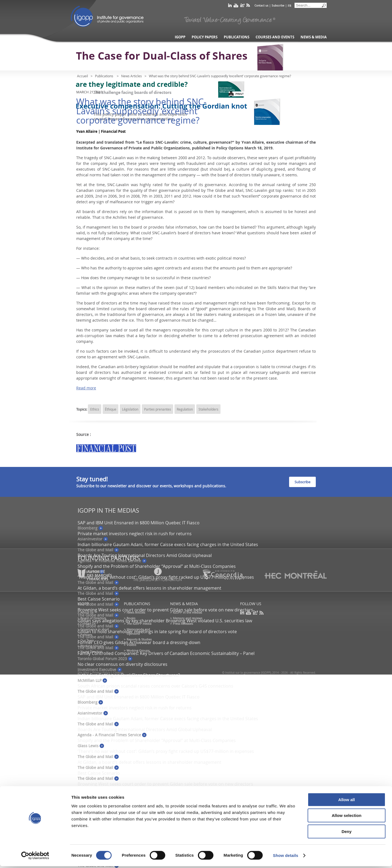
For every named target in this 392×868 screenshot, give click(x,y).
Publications (237, 37)
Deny (347, 833)
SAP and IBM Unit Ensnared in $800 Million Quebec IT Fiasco (139, 523)
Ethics (95, 409)
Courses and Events (275, 37)
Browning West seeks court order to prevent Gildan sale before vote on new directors (165, 610)
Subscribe (278, 6)
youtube (236, 6)
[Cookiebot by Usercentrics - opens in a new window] (35, 857)
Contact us (261, 6)
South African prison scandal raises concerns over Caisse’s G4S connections (155, 686)
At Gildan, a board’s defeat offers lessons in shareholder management (149, 588)
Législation (130, 409)
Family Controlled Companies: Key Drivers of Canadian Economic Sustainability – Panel (166, 653)
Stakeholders (208, 409)
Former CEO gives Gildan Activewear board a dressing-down (139, 642)
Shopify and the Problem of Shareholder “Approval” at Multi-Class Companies (157, 566)
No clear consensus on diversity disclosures (122, 664)
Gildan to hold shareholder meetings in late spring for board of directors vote (157, 632)
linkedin (230, 6)
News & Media (314, 37)
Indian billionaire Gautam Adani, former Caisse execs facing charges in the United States (168, 544)
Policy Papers (205, 37)
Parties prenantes (157, 409)
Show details (286, 857)
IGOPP (107, 16)
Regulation (185, 409)
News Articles (131, 76)
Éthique (111, 409)
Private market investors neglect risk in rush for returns (135, 534)
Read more (86, 388)
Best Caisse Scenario (99, 599)
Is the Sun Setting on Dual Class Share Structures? (129, 675)
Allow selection (346, 818)
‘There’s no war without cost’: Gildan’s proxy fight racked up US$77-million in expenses (166, 751)
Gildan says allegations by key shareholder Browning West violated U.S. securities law (165, 621)
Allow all (347, 801)
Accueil (82, 76)
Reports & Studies (139, 639)
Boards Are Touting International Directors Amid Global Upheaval (145, 555)
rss (248, 6)
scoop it (242, 6)
